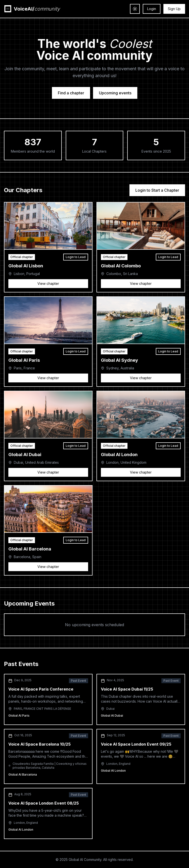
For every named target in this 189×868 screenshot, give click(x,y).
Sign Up (174, 9)
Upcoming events (115, 93)
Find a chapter (71, 93)
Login (152, 9)
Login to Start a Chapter (157, 190)
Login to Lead (76, 257)
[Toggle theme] (135, 9)
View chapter (48, 283)
